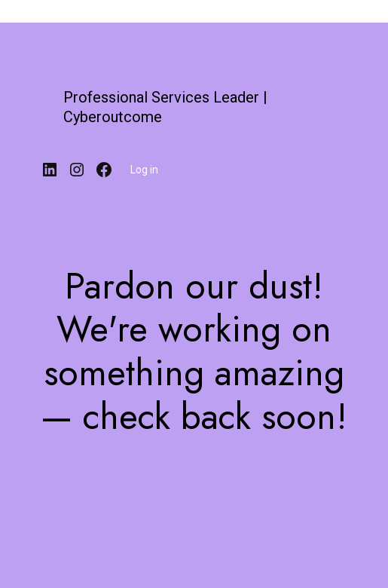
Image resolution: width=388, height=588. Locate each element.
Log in (144, 170)
